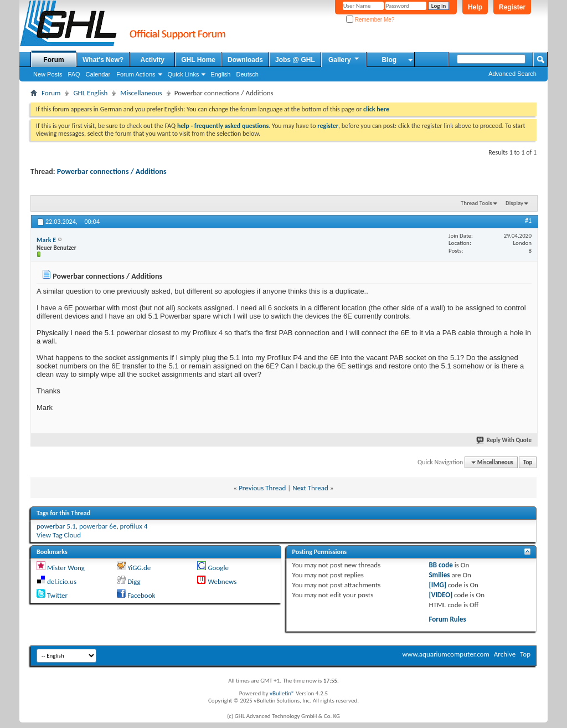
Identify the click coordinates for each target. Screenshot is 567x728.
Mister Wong (66, 568)
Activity (153, 60)
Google (218, 568)
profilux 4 (134, 526)
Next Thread (310, 488)
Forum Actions (136, 74)
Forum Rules (447, 619)
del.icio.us (62, 581)
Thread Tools (476, 203)
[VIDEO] (440, 595)
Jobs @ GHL (295, 60)
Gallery (344, 59)
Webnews (222, 581)
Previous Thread (262, 488)
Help (475, 7)
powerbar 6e (98, 526)
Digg (134, 581)
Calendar (98, 74)
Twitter (57, 595)
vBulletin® (282, 693)
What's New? (103, 60)
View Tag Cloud (59, 535)
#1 (528, 221)
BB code (440, 565)
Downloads (245, 60)
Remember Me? (370, 20)
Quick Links (184, 74)
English (220, 74)
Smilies (439, 575)
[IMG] (437, 585)
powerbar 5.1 (56, 526)
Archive (505, 654)
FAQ (74, 74)
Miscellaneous (141, 93)
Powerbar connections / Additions (112, 171)
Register (512, 7)
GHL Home (198, 60)
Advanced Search (512, 74)
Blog (389, 60)
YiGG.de (139, 568)
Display (514, 203)
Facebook (141, 595)
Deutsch (247, 74)
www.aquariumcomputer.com (445, 654)
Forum (53, 60)
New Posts (48, 74)
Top (528, 462)
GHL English (90, 93)
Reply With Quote (504, 440)
